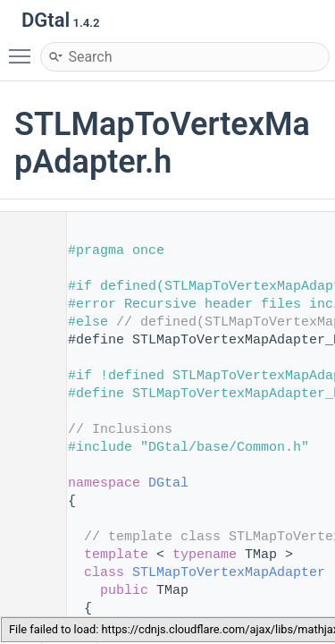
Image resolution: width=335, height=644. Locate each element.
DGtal (168, 483)
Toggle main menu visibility (24, 48)
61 (26, 573)
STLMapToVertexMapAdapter (229, 573)
